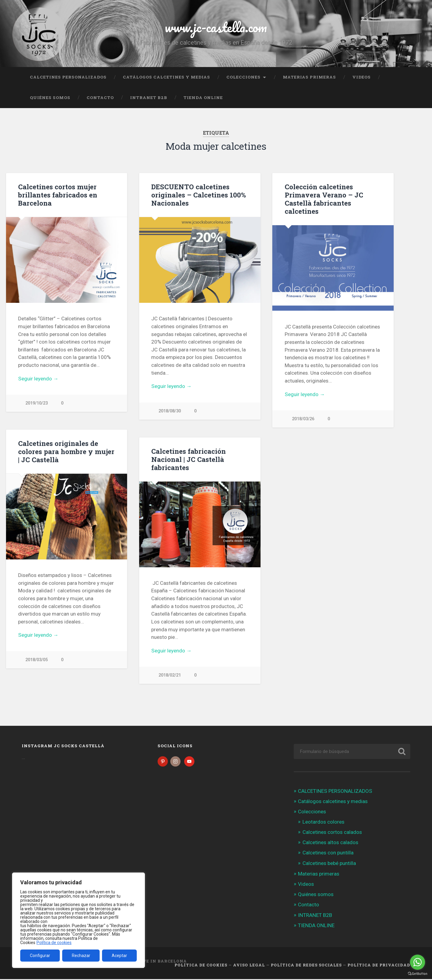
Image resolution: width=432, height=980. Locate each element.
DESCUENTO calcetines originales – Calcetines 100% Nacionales (199, 195)
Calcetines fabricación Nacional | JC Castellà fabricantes (189, 460)
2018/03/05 (37, 660)
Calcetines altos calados (330, 844)
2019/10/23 (37, 403)
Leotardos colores (323, 823)
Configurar (40, 956)
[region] (78, 920)
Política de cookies (54, 943)
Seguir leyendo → (38, 379)
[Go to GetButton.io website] (418, 974)
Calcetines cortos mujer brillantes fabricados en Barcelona (58, 195)
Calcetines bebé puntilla (329, 864)
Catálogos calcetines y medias (166, 77)
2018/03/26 (303, 419)
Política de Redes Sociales (306, 966)
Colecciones (243, 77)
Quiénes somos (50, 98)
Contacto (100, 98)
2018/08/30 (170, 411)
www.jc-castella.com (216, 27)
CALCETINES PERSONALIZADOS (68, 77)
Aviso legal (249, 966)
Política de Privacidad (379, 966)
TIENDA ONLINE (203, 98)
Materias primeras (309, 77)
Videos (362, 77)
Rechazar (81, 956)
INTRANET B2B (149, 98)
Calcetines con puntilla (328, 854)
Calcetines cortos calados (332, 833)
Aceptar (119, 956)
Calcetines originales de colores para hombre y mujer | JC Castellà (66, 452)
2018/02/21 (170, 676)
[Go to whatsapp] (418, 962)
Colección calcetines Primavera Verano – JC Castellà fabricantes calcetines (324, 199)
